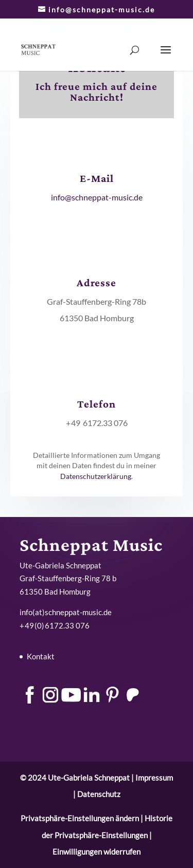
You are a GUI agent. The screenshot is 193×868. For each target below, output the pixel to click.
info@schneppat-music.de (97, 197)
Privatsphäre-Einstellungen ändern (80, 818)
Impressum (154, 778)
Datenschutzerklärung (96, 476)
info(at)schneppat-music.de (66, 612)
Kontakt (41, 656)
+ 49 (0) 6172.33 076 (55, 625)
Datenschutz (99, 794)
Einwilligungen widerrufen (97, 852)
